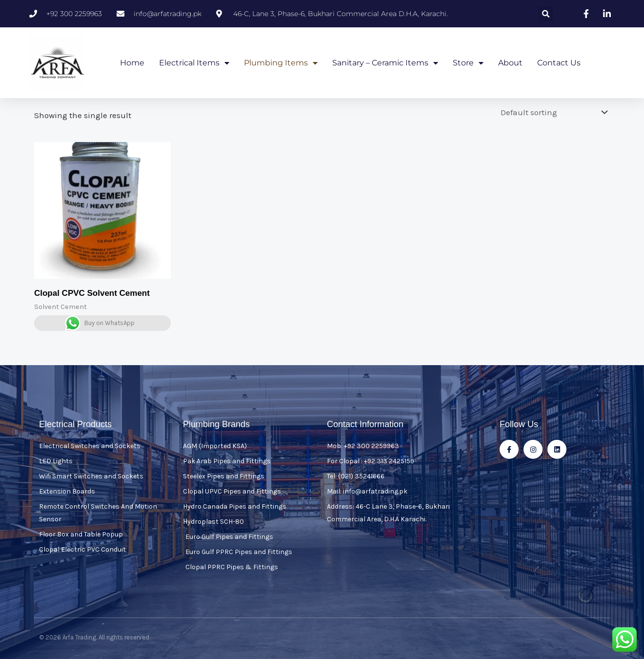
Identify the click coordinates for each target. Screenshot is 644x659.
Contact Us (559, 63)
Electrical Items (194, 63)
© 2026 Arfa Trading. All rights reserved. (95, 637)
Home (132, 63)
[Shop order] (552, 112)
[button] (546, 14)
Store (468, 63)
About (510, 63)
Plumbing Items (281, 63)
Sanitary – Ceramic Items (385, 63)
